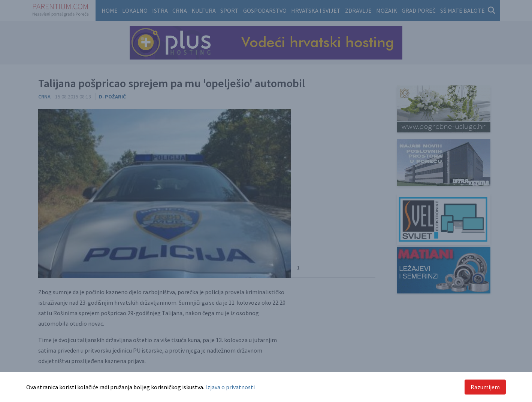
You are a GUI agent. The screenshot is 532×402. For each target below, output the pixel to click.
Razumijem (485, 387)
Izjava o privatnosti (230, 387)
